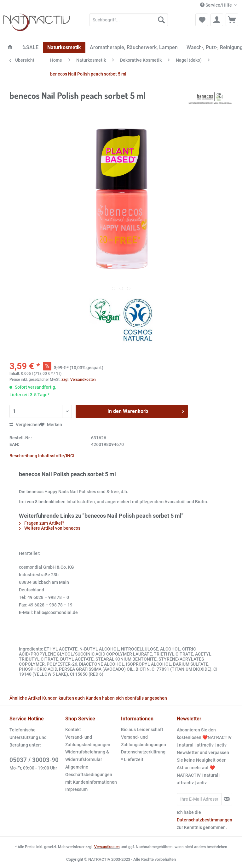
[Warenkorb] (232, 20)
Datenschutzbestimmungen (205, 820)
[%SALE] (30, 47)
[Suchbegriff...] (129, 20)
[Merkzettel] (202, 20)
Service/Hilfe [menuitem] (216, 5)
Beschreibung (23, 456)
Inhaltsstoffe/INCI (56, 456)
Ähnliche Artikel (25, 698)
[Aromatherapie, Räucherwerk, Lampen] (134, 47)
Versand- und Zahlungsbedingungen (88, 741)
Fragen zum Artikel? (42, 523)
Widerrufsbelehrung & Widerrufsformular (87, 756)
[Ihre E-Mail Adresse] (199, 799)
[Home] (10, 47)
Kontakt (73, 730)
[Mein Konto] (217, 20)
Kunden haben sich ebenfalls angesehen (126, 698)
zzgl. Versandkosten (79, 380)
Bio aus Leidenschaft (142, 730)
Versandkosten (107, 847)
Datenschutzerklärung (143, 752)
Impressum (76, 789)
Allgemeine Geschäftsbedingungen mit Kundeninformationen (91, 775)
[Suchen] (161, 20)
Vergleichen (25, 425)
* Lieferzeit (132, 759)
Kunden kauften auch (63, 698)
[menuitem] (129, 22)
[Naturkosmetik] (64, 47)
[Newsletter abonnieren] (227, 799)
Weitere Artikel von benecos (50, 528)
